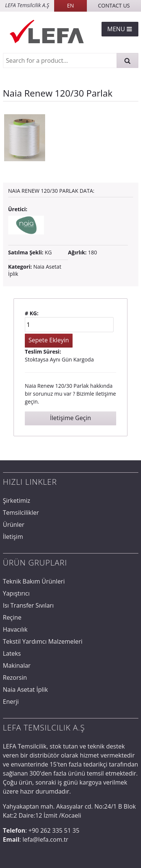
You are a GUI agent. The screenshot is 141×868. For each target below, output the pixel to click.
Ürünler (14, 525)
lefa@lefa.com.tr (45, 839)
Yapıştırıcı (16, 593)
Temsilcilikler (21, 513)
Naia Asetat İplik (35, 270)
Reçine (12, 617)
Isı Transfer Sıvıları (28, 605)
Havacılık (15, 629)
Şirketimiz (17, 501)
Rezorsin (15, 677)
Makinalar (17, 665)
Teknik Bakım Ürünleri (34, 581)
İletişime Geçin (70, 418)
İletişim (13, 537)
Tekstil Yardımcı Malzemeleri (43, 641)
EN (70, 5)
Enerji (11, 702)
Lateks (12, 653)
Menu (120, 29)
